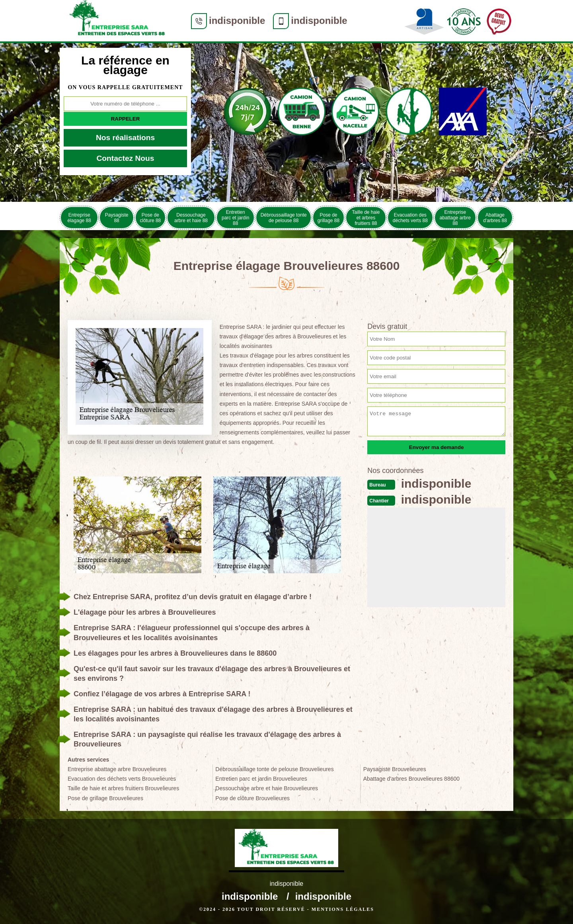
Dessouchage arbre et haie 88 (191, 218)
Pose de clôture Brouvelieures (252, 798)
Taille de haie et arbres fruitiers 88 (366, 218)
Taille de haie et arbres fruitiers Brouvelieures (123, 788)
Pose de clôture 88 (151, 218)
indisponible (237, 21)
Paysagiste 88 (117, 218)
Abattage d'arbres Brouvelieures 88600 (411, 779)
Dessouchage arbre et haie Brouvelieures (267, 788)
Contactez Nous (126, 158)
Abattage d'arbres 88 (495, 218)
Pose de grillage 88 (328, 218)
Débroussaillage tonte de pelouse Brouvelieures (274, 769)
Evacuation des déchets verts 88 (410, 218)
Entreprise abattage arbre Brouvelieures (117, 769)
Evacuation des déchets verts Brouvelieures (122, 779)
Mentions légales (343, 909)
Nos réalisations (125, 138)
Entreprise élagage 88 (79, 218)
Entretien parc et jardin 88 (235, 218)
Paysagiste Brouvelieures (395, 769)
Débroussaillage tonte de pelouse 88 (284, 218)
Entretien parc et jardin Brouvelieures (261, 779)
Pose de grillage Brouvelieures (105, 798)
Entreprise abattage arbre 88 (455, 218)
